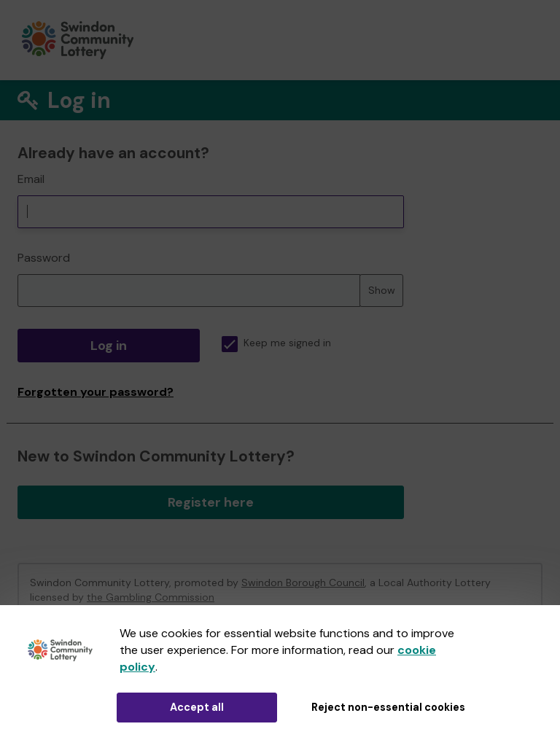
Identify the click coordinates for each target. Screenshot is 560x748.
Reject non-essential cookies (388, 707)
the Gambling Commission (151, 597)
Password (44, 258)
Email (31, 179)
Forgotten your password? (96, 392)
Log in (109, 346)
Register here (211, 502)
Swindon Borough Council (303, 583)
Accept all (197, 707)
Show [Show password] (382, 290)
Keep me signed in (276, 343)
